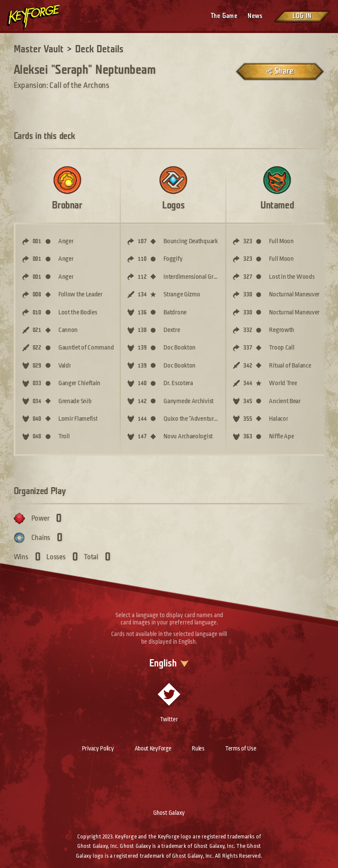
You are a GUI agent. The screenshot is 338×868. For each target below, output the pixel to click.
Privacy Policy (98, 748)
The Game (224, 16)
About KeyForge (153, 748)
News (255, 16)
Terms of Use (241, 748)
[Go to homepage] (41, 17)
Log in (302, 16)
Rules (198, 748)
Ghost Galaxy (169, 813)
